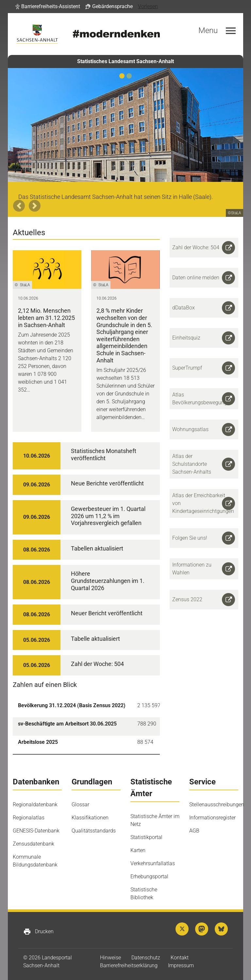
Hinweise (110, 958)
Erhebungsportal (149, 876)
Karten (138, 850)
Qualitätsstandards (94, 831)
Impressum (181, 965)
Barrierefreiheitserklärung (129, 965)
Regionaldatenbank (35, 805)
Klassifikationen (90, 818)
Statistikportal (146, 837)
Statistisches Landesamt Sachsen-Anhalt (125, 61)
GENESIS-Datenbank (36, 831)
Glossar (80, 805)
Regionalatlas (29, 818)
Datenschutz (146, 958)
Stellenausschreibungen (217, 805)
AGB (194, 831)
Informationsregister (212, 818)
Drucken (38, 932)
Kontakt (180, 958)
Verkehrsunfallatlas (153, 863)
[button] (48, 7)
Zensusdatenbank (33, 844)
